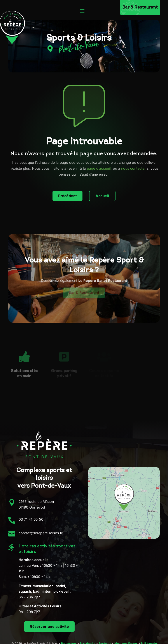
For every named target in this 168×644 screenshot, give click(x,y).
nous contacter (133, 168)
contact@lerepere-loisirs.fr (41, 533)
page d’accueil (99, 168)
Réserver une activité (49, 626)
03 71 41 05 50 (31, 519)
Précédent (68, 196)
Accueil (102, 196)
